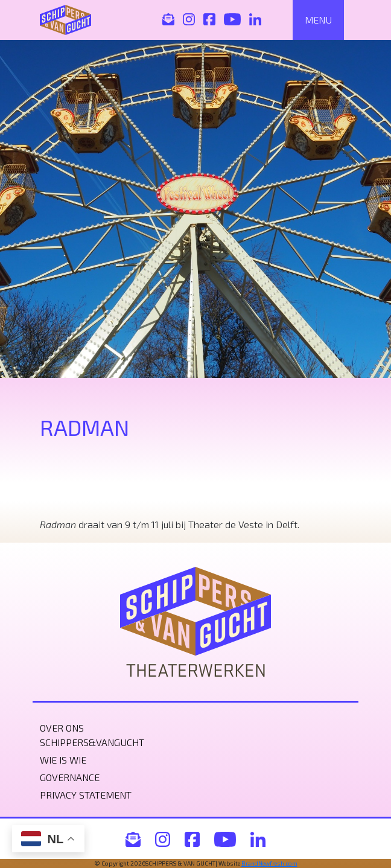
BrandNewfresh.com (269, 863)
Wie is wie (63, 760)
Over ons (62, 728)
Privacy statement (86, 795)
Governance (70, 777)
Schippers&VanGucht (92, 742)
